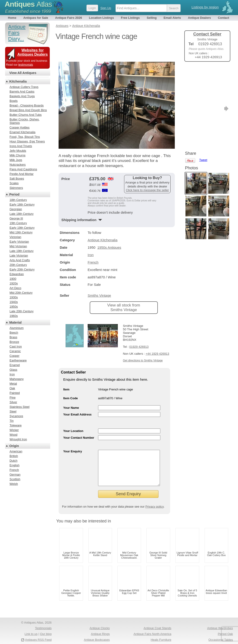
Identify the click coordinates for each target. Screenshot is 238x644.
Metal (13, 384)
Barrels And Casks (22, 92)
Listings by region (205, 7)
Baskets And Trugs (22, 96)
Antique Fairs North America (152, 626)
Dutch (13, 461)
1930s (14, 297)
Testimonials (43, 620)
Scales (14, 183)
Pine (13, 398)
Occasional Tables (221, 631)
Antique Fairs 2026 (69, 18)
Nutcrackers (18, 165)
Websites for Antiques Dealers (33, 52)
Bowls (14, 101)
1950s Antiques (109, 232)
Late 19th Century (21, 251)
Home (12, 18)
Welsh (14, 484)
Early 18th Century (22, 204)
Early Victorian (19, 242)
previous (62, 93)
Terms (27, 637)
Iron (91, 240)
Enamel (15, 365)
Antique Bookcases (97, 631)
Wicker (14, 430)
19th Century (18, 223)
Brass (13, 337)
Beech (14, 333)
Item (66, 374)
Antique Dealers (200, 18)
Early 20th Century (22, 269)
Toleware (16, 425)
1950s (14, 307)
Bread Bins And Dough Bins (28, 110)
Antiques (28, 4)
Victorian (15, 237)
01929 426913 (139, 331)
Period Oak (225, 626)
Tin (12, 421)
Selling (152, 18)
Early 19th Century (22, 228)
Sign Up (106, 8)
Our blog (46, 626)
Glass (13, 370)
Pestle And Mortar (21, 174)
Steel (13, 411)
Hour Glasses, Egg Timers (27, 141)
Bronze (14, 342)
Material (15, 322)
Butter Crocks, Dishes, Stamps (25, 121)
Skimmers (16, 188)
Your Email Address (77, 399)
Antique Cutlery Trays (24, 87)
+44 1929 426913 (157, 338)
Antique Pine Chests (158, 637)
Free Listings (130, 18)
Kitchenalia (18, 81)
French (93, 247)
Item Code (71, 383)
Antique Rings (100, 626)
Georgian (16, 209)
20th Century (18, 265)
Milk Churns (18, 155)
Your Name (71, 392)
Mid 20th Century (21, 293)
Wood (13, 435)
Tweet (203, 73)
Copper (15, 356)
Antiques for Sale (36, 18)
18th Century (18, 200)
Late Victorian (19, 256)
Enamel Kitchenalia (22, 132)
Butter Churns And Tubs (26, 115)
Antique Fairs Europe (219, 637)
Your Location (73, 416)
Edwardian (17, 274)
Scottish (15, 479)
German (15, 475)
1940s (14, 302)
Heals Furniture (161, 631)
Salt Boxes (17, 179)
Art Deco (15, 288)
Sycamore (16, 416)
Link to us (31, 626)
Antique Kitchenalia (102, 225)
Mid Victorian (18, 246)
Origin (14, 446)
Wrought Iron (18, 439)
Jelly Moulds (18, 151)
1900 (13, 279)
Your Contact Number (79, 422)
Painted (15, 393)
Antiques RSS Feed (38, 631)
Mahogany (17, 379)
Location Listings (102, 18)
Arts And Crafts (20, 260)
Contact (223, 18)
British (14, 456)
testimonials (26, 65)
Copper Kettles (20, 127)
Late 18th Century (21, 214)
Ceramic (15, 351)
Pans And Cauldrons (23, 169)
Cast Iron (16, 346)
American (16, 451)
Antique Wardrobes (220, 620)
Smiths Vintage (99, 280)
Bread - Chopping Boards (27, 105)
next (171, 93)
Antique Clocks (100, 620)
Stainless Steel (20, 407)
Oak (12, 388)
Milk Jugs (16, 160)
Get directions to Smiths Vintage (143, 345)
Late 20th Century (21, 311)
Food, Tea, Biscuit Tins (25, 137)
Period (14, 194)
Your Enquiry (73, 436)
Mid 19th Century (21, 232)
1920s (14, 283)
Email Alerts (172, 18)
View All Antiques (23, 73)
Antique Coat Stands (157, 620)
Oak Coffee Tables (97, 637)
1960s (14, 316)
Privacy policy (154, 498)
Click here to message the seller (147, 175)
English (15, 465)
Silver (13, 402)
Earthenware (18, 360)
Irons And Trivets (21, 146)
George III (16, 218)
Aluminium (17, 328)
